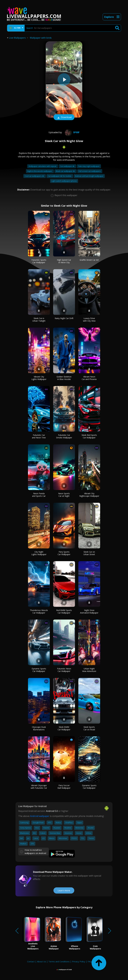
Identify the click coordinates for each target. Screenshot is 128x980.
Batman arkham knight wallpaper (89, 176)
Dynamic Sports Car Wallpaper (39, 670)
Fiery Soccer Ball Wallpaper (64, 787)
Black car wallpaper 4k (66, 171)
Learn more (64, 890)
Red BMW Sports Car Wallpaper (64, 611)
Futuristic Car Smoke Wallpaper (64, 436)
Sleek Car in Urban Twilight (39, 320)
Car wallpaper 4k (67, 166)
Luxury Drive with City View (89, 320)
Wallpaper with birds (41, 38)
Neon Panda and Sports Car (39, 495)
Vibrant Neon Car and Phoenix (89, 378)
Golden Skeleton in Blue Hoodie (64, 378)
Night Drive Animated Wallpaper (89, 611)
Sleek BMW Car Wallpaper (64, 728)
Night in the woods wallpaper (40, 171)
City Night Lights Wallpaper (39, 553)
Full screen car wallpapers (90, 171)
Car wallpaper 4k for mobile (60, 176)
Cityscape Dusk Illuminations (39, 728)
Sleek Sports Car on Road (89, 728)
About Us (41, 961)
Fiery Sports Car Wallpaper (64, 553)
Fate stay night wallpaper (89, 166)
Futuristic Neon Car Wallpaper (64, 670)
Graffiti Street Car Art (89, 260)
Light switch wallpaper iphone (64, 181)
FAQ (90, 961)
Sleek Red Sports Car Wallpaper (89, 436)
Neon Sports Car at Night (64, 495)
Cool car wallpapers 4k (35, 176)
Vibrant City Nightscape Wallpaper (89, 495)
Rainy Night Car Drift (64, 318)
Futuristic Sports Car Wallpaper (39, 261)
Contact (31, 961)
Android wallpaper (40, 816)
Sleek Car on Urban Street (89, 553)
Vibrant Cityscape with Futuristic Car (39, 787)
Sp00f (72, 132)
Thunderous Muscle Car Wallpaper (39, 611)
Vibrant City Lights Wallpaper (39, 378)
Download (64, 117)
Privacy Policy (79, 961)
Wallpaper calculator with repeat (43, 166)
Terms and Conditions (59, 961)
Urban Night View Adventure (89, 670)
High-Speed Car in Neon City (64, 261)
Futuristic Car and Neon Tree (39, 436)
